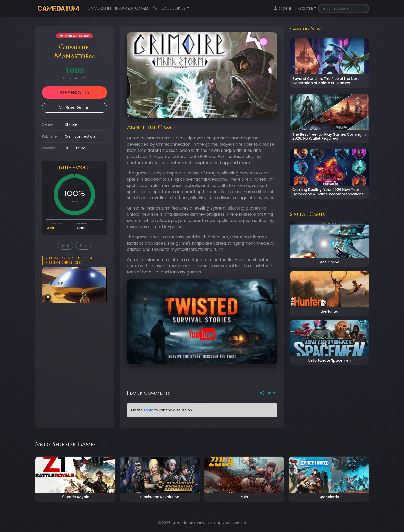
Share (267, 393)
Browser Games (132, 8)
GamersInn (99, 8)
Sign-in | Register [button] (293, 8)
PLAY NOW (74, 92)
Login (149, 410)
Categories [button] (174, 8)
